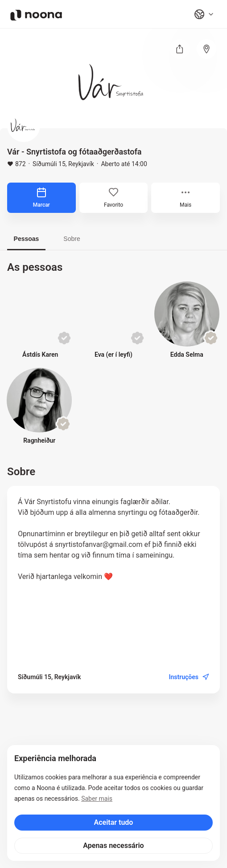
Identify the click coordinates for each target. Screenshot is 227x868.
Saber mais (97, 799)
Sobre (72, 239)
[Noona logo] (36, 15)
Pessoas (27, 239)
